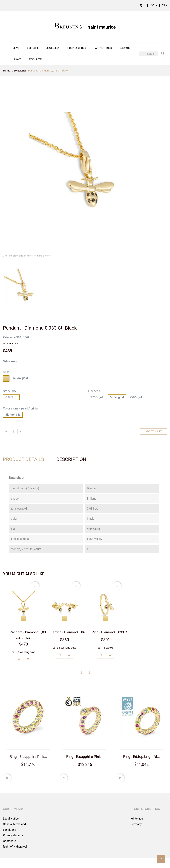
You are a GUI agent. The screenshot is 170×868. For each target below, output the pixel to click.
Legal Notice (11, 819)
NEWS (16, 48)
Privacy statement (14, 835)
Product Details (23, 459)
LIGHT (18, 59)
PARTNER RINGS (103, 48)
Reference (9, 337)
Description (71, 459)
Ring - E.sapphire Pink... (28, 757)
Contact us (10, 841)
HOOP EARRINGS (77, 48)
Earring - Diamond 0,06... (69, 632)
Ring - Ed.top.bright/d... (142, 757)
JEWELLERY (53, 48)
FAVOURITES (36, 59)
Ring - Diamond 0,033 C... (111, 632)
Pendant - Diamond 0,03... (29, 632)
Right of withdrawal (15, 847)
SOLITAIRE (33, 48)
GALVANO (125, 48)
